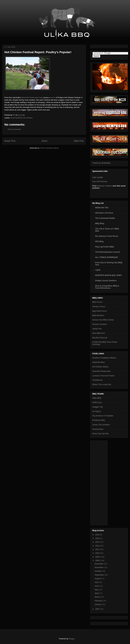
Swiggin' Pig (98, 407)
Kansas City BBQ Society (103, 320)
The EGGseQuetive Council (108, 252)
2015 (98, 535)
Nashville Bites (99, 362)
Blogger (72, 639)
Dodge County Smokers (106, 281)
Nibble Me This (102, 208)
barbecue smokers (104, 186)
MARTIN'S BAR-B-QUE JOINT (108, 275)
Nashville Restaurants (102, 371)
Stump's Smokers (100, 324)
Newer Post (10, 141)
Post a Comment (14, 129)
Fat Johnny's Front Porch (107, 236)
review (53, 97)
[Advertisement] (103, 482)
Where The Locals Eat (102, 384)
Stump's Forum (99, 307)
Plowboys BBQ (99, 420)
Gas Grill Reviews (100, 181)
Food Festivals (16, 118)
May (97, 590)
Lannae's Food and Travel (103, 376)
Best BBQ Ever (99, 333)
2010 (98, 553)
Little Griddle (98, 177)
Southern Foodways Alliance (104, 358)
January (98, 604)
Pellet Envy (97, 402)
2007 (98, 609)
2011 (98, 549)
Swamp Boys (98, 429)
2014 (98, 538)
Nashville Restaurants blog (32, 97)
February (99, 601)
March (97, 597)
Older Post (79, 141)
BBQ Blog (100, 223)
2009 (98, 557)
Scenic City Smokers (101, 425)
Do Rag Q (97, 411)
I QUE (98, 270)
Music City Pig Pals (101, 434)
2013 (98, 542)
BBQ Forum (97, 302)
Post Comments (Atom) (49, 148)
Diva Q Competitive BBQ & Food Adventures (107, 287)
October (98, 571)
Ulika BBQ (97, 398)
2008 (98, 561)
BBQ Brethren (98, 315)
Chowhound (97, 380)
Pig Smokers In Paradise (103, 416)
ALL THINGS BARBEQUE (107, 257)
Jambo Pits (97, 329)
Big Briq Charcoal (100, 338)
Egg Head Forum (100, 311)
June (97, 586)
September (99, 575)
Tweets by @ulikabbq (101, 163)
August (98, 579)
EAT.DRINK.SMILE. (101, 367)
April (97, 593)
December (99, 564)
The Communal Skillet (105, 218)
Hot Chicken (28, 118)
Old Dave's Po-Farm (104, 213)
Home (45, 141)
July (97, 582)
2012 (98, 546)
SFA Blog (99, 241)
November (99, 567)
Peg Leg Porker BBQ (105, 247)
